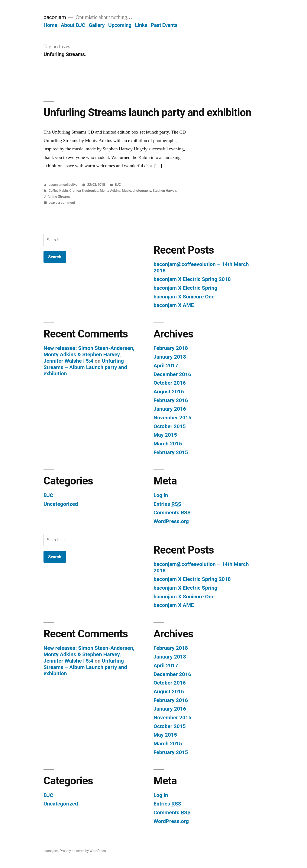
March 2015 (168, 444)
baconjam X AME (174, 305)
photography (142, 191)
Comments (172, 513)
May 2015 (165, 435)
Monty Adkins (110, 191)
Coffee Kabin (58, 191)
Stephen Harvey (164, 191)
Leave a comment (62, 203)
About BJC (73, 25)
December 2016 (172, 374)
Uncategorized (61, 504)
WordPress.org (171, 521)
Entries (167, 504)
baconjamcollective (63, 185)
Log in (161, 495)
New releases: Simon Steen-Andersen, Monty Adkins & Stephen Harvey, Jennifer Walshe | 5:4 (89, 354)
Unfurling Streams (57, 197)
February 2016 (171, 400)
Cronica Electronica (84, 191)
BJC (118, 185)
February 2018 (171, 348)
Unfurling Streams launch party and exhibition (147, 112)
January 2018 (170, 357)
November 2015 (172, 418)
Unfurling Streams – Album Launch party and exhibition (85, 367)
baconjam (55, 17)
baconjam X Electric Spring (185, 288)
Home (50, 25)
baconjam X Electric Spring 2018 (192, 279)
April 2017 (166, 366)
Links (141, 25)
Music (127, 191)
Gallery (97, 25)
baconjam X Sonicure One (184, 297)
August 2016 (169, 392)
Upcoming (120, 25)
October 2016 (170, 383)
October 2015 (170, 426)
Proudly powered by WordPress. (83, 851)
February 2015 (171, 452)
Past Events (164, 25)
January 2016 (170, 409)
